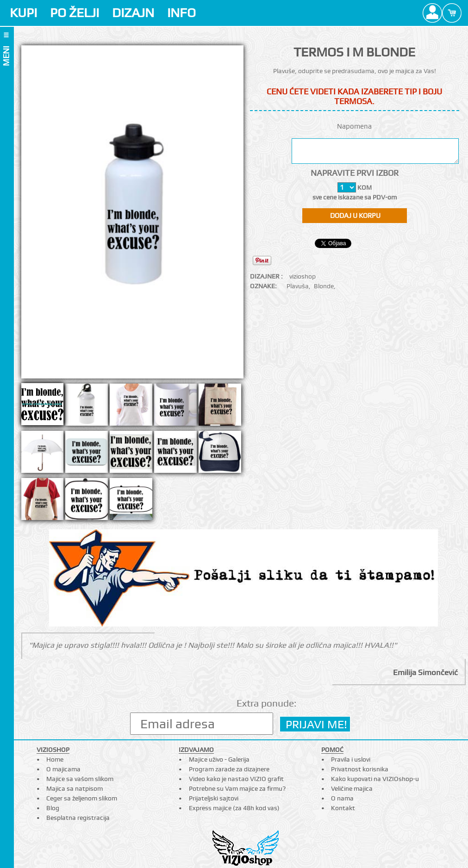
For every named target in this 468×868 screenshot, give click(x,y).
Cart (452, 13)
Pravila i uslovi (351, 759)
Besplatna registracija (78, 818)
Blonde (324, 286)
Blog (53, 808)
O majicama (63, 769)
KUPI (23, 13)
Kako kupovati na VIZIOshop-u (375, 779)
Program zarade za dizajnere (229, 769)
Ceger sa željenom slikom (82, 798)
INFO (181, 13)
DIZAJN (133, 13)
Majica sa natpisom (75, 788)
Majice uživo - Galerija (219, 759)
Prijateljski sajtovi (214, 798)
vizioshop (303, 276)
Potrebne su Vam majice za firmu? (237, 788)
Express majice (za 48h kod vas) (234, 808)
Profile (432, 13)
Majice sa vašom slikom (80, 779)
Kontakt (343, 808)
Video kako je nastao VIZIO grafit (236, 779)
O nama (342, 798)
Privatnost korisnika (360, 769)
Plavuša (298, 286)
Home (55, 759)
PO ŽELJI (75, 13)
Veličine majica (352, 788)
